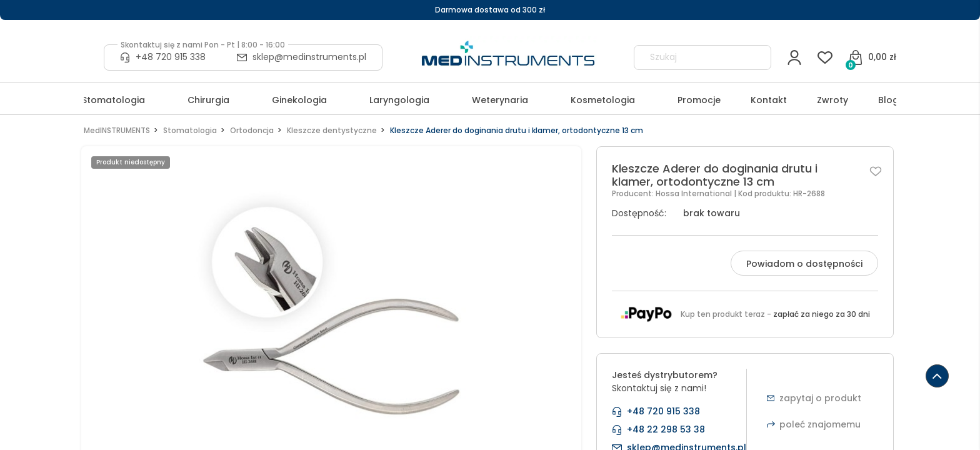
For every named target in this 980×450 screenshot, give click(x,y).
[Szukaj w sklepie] (691, 57)
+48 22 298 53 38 (666, 429)
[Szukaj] (756, 57)
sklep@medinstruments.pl (309, 57)
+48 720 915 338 (171, 57)
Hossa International (695, 193)
